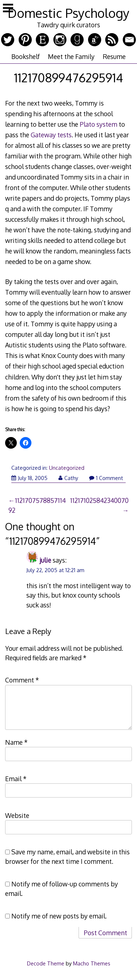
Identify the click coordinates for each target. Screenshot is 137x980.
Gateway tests (51, 135)
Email (16, 779)
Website (17, 815)
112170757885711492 (37, 505)
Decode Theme (46, 963)
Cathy (68, 478)
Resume (114, 56)
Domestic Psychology (68, 13)
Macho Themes (92, 963)
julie (45, 560)
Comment (22, 680)
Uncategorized (67, 468)
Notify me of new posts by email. (59, 916)
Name (16, 742)
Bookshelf (26, 56)
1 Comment (106, 478)
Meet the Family (71, 56)
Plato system (98, 124)
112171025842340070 (99, 500)
